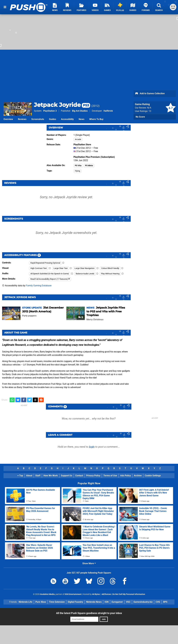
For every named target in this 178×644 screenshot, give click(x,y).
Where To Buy (96, 119)
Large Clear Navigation (84, 268)
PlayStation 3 (50, 111)
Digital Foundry (75, 602)
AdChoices (106, 594)
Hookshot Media (47, 594)
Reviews (22, 119)
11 (16, 317)
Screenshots (38, 119)
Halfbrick (108, 111)
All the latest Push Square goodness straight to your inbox (89, 613)
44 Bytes (96, 594)
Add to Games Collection (150, 94)
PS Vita (78, 166)
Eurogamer (117, 602)
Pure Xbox (41, 602)
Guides (53, 119)
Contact (79, 476)
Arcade (78, 139)
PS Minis (89, 166)
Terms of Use (110, 476)
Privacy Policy (93, 476)
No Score (140, 117)
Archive (138, 476)
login (92, 447)
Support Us (67, 476)
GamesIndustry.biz (143, 602)
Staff (38, 476)
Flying (77, 171)
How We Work (51, 476)
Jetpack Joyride (62, 105)
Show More (89, 563)
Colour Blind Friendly (110, 268)
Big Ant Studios (80, 111)
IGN (107, 602)
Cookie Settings (153, 476)
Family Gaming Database (39, 286)
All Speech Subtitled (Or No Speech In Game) (50, 274)
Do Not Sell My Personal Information (129, 594)
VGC (128, 602)
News (82, 119)
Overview (8, 119)
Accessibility (67, 119)
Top (20, 476)
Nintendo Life (25, 602)
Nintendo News (94, 602)
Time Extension (57, 602)
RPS (165, 602)
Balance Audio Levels (85, 274)
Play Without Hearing (110, 274)
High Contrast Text (39, 268)
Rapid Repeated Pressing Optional (45, 263)
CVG (158, 602)
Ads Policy (126, 476)
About (29, 476)
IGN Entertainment (73, 594)
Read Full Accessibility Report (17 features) (50, 279)
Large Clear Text (61, 268)
